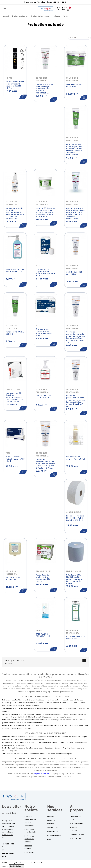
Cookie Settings (17, 866)
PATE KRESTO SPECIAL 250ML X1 (15, 333)
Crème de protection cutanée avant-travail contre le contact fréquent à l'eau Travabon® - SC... (76, 401)
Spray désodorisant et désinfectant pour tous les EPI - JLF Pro (15, 85)
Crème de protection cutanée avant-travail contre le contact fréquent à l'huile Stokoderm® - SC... (76, 337)
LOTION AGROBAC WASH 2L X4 (14, 579)
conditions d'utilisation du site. (7, 835)
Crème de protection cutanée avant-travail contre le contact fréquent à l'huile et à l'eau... (45, 464)
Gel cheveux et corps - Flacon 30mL (76, 458)
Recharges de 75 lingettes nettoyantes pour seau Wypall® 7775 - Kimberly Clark (15, 397)
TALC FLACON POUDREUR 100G (43, 635)
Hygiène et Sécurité (42, 774)
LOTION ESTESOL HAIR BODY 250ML (76, 638)
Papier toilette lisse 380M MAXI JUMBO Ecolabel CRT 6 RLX (75, 518)
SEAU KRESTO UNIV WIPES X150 (74, 86)
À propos (77, 808)
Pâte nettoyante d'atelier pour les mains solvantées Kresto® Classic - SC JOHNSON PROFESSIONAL (76, 150)
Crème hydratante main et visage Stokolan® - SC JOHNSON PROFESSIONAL (44, 89)
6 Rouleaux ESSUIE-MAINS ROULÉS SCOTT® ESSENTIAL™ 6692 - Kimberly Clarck (75, 579)
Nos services (55, 808)
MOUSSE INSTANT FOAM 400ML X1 (43, 397)
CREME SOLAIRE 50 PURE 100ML (74, 273)
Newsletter (11, 807)
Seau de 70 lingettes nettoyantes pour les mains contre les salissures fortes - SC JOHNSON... (45, 212)
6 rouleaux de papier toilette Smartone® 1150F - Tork (44, 332)
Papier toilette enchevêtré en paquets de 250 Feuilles (43, 578)
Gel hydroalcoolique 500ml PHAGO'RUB (15, 270)
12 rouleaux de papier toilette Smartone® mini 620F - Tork (45, 272)
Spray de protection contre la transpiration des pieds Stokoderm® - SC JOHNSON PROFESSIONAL (15, 213)
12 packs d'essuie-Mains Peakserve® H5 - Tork (15, 459)
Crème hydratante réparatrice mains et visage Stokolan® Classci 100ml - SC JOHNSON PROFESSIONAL (76, 213)
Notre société (31, 808)
